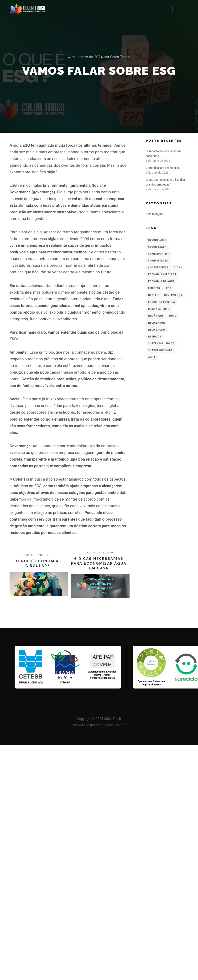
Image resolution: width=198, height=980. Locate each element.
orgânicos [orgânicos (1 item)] (156, 316)
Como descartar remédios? (163, 168)
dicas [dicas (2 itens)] (178, 268)
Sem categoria (155, 214)
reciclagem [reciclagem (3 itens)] (157, 330)
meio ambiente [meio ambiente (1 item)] (159, 309)
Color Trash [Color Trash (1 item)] (157, 247)
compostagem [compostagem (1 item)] (158, 261)
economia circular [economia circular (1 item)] (162, 274)
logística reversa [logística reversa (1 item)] (162, 302)
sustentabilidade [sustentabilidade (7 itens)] (161, 344)
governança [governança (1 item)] (173, 295)
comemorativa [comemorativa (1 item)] (159, 254)
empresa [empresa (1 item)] (154, 288)
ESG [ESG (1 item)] (169, 288)
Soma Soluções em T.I (112, 725)
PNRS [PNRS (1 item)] (173, 316)
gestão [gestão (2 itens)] (153, 295)
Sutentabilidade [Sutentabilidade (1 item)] (160, 350)
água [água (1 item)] (152, 357)
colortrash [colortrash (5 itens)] (157, 240)
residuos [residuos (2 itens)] (155, 337)
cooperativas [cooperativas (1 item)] (158, 268)
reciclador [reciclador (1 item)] (156, 323)
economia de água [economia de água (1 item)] (161, 281)
